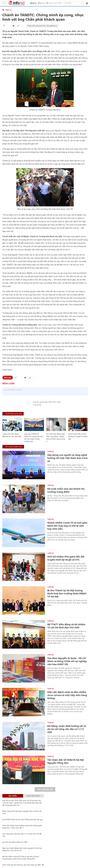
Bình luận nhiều (34, 796)
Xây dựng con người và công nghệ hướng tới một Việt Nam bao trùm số (67, 458)
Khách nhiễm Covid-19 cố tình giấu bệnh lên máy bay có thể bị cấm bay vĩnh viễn (67, 526)
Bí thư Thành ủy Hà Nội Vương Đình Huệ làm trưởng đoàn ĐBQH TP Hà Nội (67, 593)
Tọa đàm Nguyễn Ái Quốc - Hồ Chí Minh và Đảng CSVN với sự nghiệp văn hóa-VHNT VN (67, 661)
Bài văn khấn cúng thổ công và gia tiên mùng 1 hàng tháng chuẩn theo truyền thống (21, 858)
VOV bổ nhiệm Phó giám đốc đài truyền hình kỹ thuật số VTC (66, 558)
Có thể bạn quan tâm (14, 414)
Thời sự (8, 10)
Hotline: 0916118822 (54, 3)
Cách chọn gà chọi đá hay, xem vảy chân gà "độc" (22, 865)
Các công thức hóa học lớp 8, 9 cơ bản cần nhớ (21, 834)
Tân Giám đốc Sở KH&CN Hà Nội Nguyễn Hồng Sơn (66, 761)
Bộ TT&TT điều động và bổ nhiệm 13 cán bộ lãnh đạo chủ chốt (66, 626)
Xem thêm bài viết (45, 789)
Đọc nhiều (13, 796)
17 (22, 828)
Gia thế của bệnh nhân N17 (13, 842)
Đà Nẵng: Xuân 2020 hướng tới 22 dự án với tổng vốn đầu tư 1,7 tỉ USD (67, 729)
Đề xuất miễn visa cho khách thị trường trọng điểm (66, 490)
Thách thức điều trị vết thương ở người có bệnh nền (78, 436)
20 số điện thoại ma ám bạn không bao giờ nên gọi (22, 819)
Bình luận (8, 378)
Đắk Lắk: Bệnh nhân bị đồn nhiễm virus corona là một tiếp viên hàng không (67, 695)
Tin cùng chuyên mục (14, 447)
